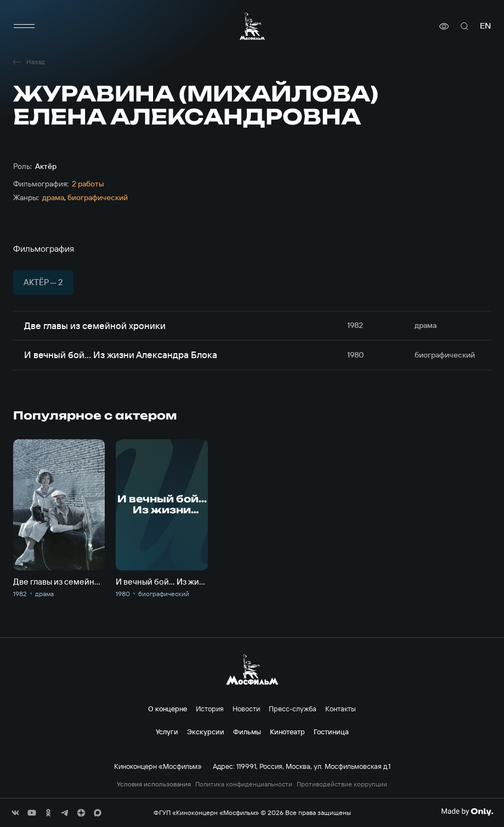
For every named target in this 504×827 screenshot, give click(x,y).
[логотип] (252, 26)
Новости (246, 709)
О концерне (168, 709)
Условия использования (154, 784)
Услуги (167, 732)
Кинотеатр (287, 732)
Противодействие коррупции (342, 784)
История (210, 709)
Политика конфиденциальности (244, 784)
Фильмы (247, 732)
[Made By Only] (467, 812)
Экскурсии (206, 732)
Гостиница (331, 732)
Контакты (341, 709)
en (485, 26)
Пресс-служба (293, 709)
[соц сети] (15, 813)
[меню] (24, 26)
